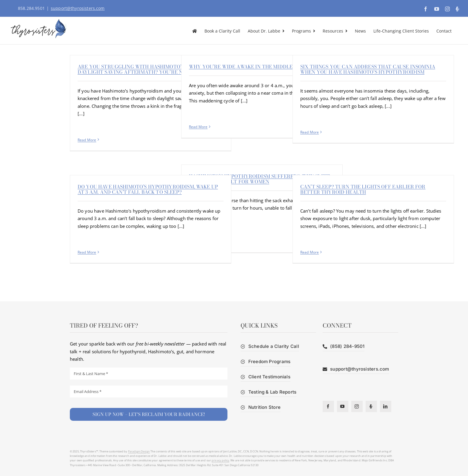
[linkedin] (386, 406)
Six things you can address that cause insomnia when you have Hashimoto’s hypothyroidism (368, 69)
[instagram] (357, 406)
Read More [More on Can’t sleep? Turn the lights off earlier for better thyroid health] (310, 252)
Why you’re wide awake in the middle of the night (259, 67)
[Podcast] (371, 406)
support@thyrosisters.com (78, 8)
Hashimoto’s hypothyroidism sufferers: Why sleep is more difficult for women (260, 179)
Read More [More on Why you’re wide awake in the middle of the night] (198, 127)
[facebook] (328, 406)
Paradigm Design (139, 451)
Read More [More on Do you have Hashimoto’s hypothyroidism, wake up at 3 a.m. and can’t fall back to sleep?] (87, 252)
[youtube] (343, 406)
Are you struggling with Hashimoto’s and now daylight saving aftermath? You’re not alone (143, 69)
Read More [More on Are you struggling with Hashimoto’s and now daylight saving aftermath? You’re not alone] (87, 140)
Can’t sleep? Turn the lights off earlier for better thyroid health (363, 189)
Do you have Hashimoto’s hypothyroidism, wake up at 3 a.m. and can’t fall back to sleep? (148, 189)
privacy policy (220, 460)
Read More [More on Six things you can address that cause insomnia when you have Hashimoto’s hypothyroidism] (310, 132)
